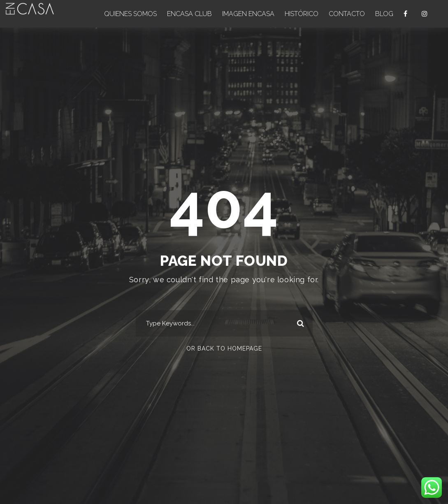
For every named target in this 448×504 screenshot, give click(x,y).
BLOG (384, 14)
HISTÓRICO (302, 14)
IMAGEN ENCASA (248, 14)
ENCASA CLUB (189, 14)
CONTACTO (347, 14)
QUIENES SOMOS (130, 14)
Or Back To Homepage (224, 348)
